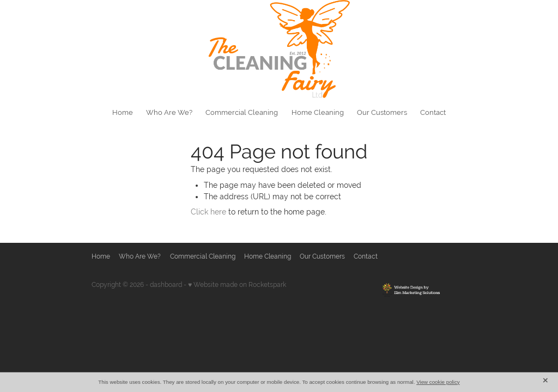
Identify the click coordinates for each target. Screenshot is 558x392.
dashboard (166, 285)
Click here (208, 212)
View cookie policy (438, 382)
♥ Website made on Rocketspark (237, 285)
